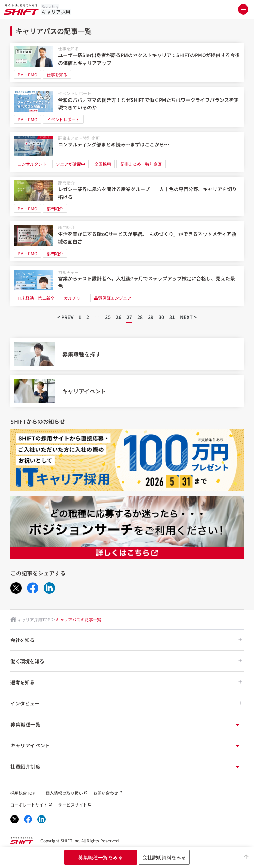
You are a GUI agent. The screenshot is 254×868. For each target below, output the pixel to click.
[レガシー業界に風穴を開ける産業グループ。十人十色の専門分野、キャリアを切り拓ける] (127, 197)
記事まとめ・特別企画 (79, 138)
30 (161, 317)
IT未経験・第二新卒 (36, 298)
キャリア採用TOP (34, 619)
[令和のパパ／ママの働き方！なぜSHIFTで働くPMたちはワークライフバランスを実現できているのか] (127, 107)
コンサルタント (32, 164)
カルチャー (68, 272)
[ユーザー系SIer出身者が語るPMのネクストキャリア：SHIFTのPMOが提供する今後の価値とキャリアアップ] (127, 63)
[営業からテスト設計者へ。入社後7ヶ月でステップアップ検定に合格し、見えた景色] (127, 286)
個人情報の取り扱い (64, 793)
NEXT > (188, 317)
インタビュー (126, 703)
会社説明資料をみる (164, 857)
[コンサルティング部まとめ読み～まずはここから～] (127, 152)
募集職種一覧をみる (101, 857)
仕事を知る (68, 49)
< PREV (65, 317)
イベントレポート (75, 93)
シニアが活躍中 (70, 164)
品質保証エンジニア (113, 298)
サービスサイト (73, 805)
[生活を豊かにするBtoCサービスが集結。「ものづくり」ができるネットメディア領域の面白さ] (127, 241)
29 (151, 317)
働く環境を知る (126, 661)
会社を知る (126, 640)
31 (172, 317)
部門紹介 (66, 183)
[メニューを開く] (243, 9)
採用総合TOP (23, 793)
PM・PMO (27, 74)
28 (140, 317)
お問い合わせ (106, 793)
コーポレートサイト (29, 805)
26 (119, 317)
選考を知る (126, 682)
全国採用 (103, 164)
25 (108, 317)
